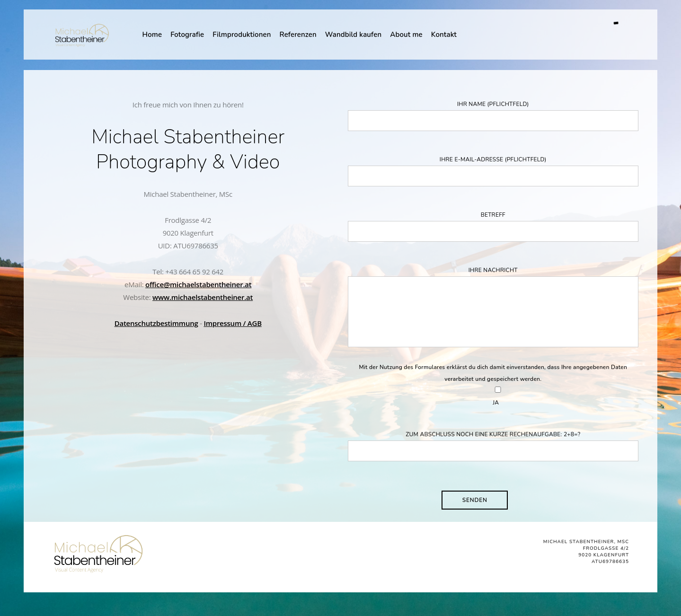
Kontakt (444, 35)
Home (152, 35)
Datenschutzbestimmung (156, 323)
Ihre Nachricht (493, 309)
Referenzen (298, 35)
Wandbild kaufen (353, 35)
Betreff (493, 226)
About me (406, 35)
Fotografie (187, 35)
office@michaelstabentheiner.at (198, 284)
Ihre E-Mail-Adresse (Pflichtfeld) (493, 171)
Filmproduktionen (242, 35)
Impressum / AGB (232, 323)
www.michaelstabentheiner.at (203, 297)
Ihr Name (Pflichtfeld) (493, 116)
